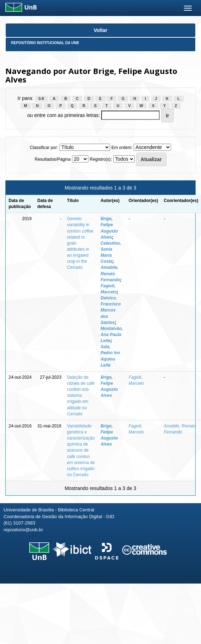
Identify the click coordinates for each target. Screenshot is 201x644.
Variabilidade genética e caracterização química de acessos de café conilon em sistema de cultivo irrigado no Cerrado (81, 450)
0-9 (41, 99)
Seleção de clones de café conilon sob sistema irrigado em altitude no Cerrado (81, 396)
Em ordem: (122, 148)
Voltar (101, 30)
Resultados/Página (53, 159)
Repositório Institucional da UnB (45, 43)
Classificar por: (44, 148)
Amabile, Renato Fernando (110, 273)
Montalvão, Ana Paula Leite (112, 335)
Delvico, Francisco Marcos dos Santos (111, 310)
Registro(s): (101, 159)
